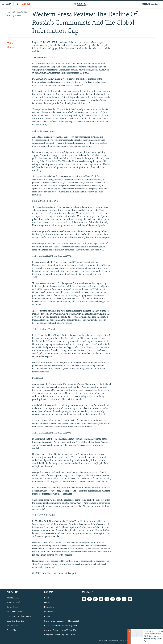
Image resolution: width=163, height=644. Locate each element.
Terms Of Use (12, 607)
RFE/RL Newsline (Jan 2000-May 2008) (61, 626)
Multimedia (49, 612)
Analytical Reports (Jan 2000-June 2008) (61, 630)
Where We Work (14, 603)
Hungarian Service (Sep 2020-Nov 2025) (61, 635)
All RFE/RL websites (150, 4)
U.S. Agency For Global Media (19, 617)
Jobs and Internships (15, 612)
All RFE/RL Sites (14, 626)
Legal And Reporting (15, 621)
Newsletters (49, 607)
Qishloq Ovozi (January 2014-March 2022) (62, 621)
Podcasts (48, 617)
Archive (26, 4)
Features (48, 603)
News (47, 598)
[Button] (11, 43)
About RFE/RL (13, 598)
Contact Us (11, 630)
